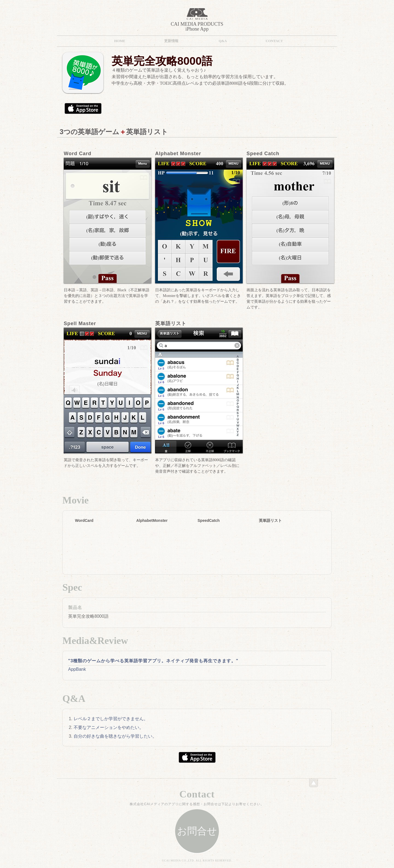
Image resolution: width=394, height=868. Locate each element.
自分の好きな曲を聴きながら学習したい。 (115, 736)
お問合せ (197, 831)
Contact (274, 41)
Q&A (223, 41)
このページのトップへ (314, 783)
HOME (120, 41)
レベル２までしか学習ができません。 (111, 719)
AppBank (77, 669)
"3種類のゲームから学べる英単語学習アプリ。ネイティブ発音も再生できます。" (153, 661)
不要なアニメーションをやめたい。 (109, 727)
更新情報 (171, 41)
